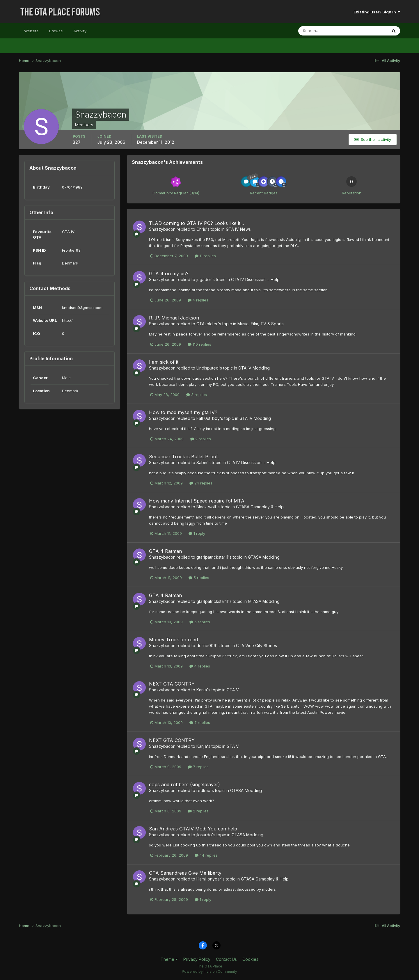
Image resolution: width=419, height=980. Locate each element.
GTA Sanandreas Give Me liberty (185, 873)
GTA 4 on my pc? (169, 274)
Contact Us (226, 959)
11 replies (205, 256)
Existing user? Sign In (377, 12)
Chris (201, 229)
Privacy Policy (197, 959)
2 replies (201, 439)
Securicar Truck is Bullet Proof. (184, 457)
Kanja (202, 690)
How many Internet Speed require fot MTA (197, 501)
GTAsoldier (207, 324)
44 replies (206, 855)
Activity (80, 31)
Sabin (202, 463)
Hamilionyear (209, 879)
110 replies (199, 344)
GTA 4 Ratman (165, 551)
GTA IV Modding (254, 368)
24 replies (201, 483)
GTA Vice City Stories (256, 646)
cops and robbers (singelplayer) (184, 784)
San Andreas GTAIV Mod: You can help (193, 829)
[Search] (324, 31)
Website (31, 31)
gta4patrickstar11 (212, 557)
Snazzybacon (162, 229)
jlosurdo (204, 835)
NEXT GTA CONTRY (172, 684)
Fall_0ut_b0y (208, 418)
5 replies (199, 578)
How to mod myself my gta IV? (183, 412)
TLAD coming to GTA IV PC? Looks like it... (196, 223)
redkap (203, 790)
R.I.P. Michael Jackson (174, 318)
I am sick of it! (164, 362)
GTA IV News (238, 229)
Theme (169, 959)
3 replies (197, 395)
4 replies (198, 300)
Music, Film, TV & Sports (261, 324)
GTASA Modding (264, 557)
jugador (204, 279)
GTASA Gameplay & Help (260, 507)
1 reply (197, 533)
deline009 (206, 646)
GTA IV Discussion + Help (255, 279)
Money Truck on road (173, 640)
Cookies (250, 959)
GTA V (233, 690)
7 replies (200, 722)
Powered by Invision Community (210, 971)
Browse (56, 31)
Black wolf (206, 507)
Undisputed (207, 368)
